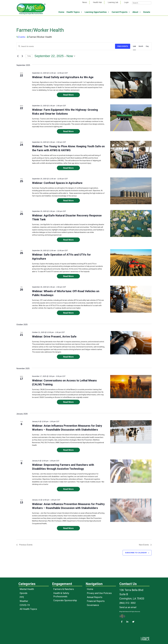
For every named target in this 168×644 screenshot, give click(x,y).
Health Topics (74, 12)
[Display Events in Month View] (141, 46)
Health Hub (97, 2)
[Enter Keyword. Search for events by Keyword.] (66, 46)
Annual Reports (95, 597)
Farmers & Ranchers (64, 589)
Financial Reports (96, 601)
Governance (93, 605)
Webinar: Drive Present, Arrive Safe (54, 337)
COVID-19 (25, 605)
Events (22, 37)
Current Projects (121, 12)
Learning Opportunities (97, 12)
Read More (68, 95)
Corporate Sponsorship (65, 600)
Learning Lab (113, 2)
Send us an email (128, 607)
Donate (147, 12)
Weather (24, 601)
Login (126, 2)
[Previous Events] (18, 56)
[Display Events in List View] (134, 46)
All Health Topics (28, 609)
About (137, 12)
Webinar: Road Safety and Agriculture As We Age (63, 77)
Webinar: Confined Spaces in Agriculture (57, 183)
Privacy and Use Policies (99, 593)
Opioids (23, 593)
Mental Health (27, 589)
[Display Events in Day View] (147, 46)
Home (61, 12)
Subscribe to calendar (136, 553)
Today (29, 56)
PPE (22, 597)
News (85, 2)
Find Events (123, 46)
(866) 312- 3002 (127, 603)
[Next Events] (22, 56)
